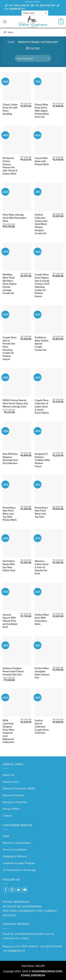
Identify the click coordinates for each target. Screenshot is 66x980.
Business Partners (14, 795)
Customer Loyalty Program (19, 863)
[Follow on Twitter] (19, 890)
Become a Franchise (15, 802)
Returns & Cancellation (17, 843)
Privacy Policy (11, 809)
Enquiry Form (11, 782)
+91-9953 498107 (17, 5)
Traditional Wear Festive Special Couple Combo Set (42, 344)
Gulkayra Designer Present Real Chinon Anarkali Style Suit (13, 671)
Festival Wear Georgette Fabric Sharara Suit (42, 673)
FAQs (6, 836)
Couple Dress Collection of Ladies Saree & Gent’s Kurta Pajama (42, 406)
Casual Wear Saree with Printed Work (42, 161)
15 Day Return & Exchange (19, 870)
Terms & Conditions (15, 849)
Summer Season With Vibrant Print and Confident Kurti (10, 621)
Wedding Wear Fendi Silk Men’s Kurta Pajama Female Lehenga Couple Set (10, 284)
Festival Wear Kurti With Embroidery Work (42, 619)
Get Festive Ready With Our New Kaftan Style (9, 566)
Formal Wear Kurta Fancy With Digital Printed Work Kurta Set (42, 111)
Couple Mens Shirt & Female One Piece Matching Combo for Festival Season (10, 348)
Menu (8, 32)
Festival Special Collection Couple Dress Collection (42, 727)
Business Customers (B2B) (19, 788)
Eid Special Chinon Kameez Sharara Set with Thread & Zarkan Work (10, 166)
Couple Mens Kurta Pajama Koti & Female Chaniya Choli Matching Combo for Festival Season (42, 285)
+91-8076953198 (43, 5)
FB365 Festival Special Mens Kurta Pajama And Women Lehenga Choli (15, 403)
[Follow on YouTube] (25, 890)
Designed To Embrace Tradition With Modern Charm (42, 460)
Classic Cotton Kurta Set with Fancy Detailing (10, 109)
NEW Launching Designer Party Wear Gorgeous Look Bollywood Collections (8, 731)
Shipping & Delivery (15, 856)
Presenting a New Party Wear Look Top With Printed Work (10, 514)
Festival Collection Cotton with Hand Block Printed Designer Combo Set (41, 224)
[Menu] (5, 22)
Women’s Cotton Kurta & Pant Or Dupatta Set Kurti (41, 567)
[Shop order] (33, 58)
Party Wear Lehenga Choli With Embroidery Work (15, 218)
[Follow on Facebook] (6, 890)
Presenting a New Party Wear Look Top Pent (41, 512)
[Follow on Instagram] (12, 890)
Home (11, 42)
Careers (7, 815)
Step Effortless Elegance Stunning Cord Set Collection (10, 459)
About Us (8, 775)
